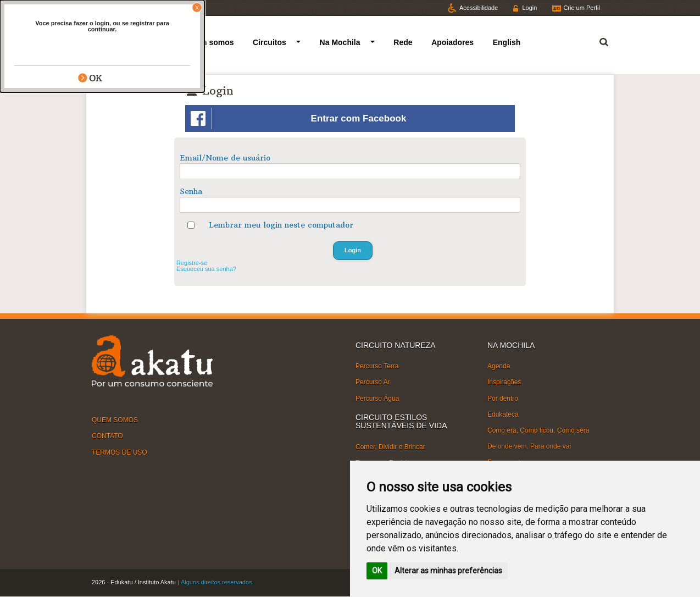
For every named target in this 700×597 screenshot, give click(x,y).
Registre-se (192, 263)
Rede (403, 42)
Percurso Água (377, 398)
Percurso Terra (377, 366)
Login (529, 8)
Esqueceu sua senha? (206, 269)
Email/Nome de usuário (225, 158)
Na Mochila (340, 42)
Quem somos (210, 42)
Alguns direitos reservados (216, 582)
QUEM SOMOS (115, 420)
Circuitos (270, 42)
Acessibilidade (479, 8)
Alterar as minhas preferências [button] (448, 571)
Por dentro (503, 398)
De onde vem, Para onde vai (529, 446)
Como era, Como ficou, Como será (538, 430)
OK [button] (377, 571)
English (507, 42)
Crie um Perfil (582, 8)
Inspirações (504, 382)
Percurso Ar (373, 382)
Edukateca (503, 414)
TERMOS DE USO (120, 452)
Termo (597, 40)
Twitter (110, 8)
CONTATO (107, 436)
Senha (191, 191)
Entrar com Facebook (298, 118)
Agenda (499, 366)
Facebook (154, 8)
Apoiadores (452, 42)
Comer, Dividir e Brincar (390, 446)
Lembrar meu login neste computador (281, 225)
